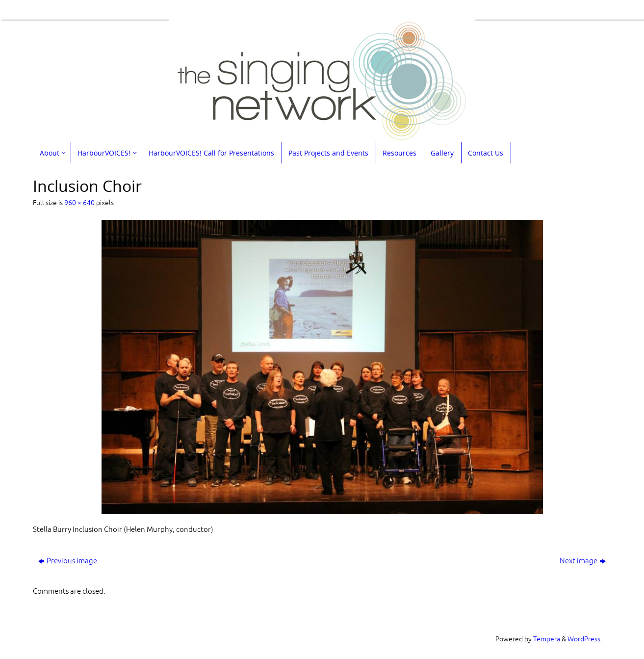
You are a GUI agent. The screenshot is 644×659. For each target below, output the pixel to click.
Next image (583, 561)
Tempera (547, 639)
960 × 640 (79, 203)
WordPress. (585, 639)
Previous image (68, 561)
